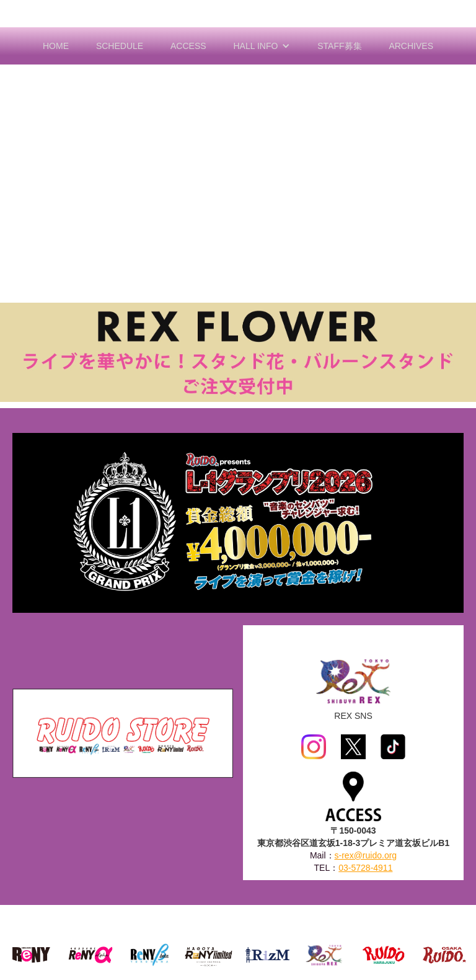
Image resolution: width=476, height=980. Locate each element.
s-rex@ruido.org (366, 855)
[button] (262, 46)
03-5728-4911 (365, 868)
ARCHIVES (411, 46)
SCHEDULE (120, 46)
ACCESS (188, 46)
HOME (56, 46)
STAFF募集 (339, 46)
